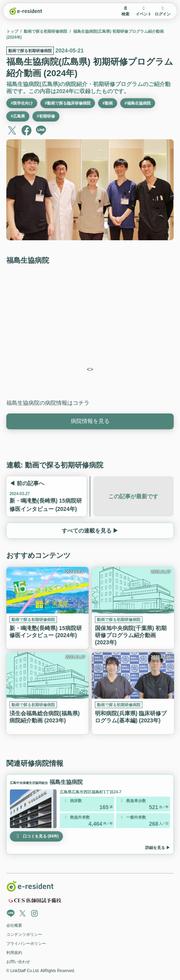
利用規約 (14, 953)
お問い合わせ (18, 962)
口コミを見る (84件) (36, 836)
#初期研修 (46, 116)
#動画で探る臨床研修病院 (68, 103)
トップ (12, 31)
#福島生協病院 (138, 103)
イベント (144, 11)
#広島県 (18, 116)
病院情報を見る (90, 421)
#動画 (108, 103)
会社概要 (14, 925)
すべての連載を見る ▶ (90, 531)
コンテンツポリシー (24, 934)
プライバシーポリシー (26, 944)
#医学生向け (22, 103)
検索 (125, 11)
